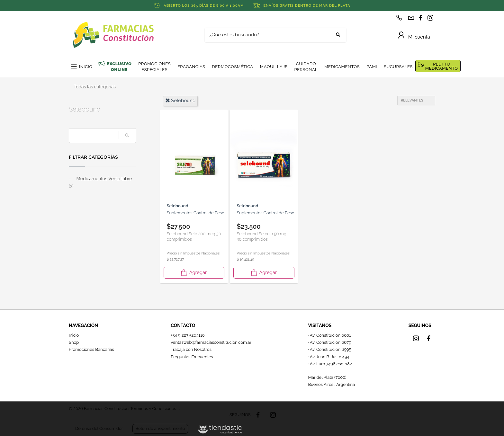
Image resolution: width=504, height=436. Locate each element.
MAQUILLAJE (274, 67)
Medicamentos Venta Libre (100, 182)
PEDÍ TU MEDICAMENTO (442, 66)
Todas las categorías (95, 87)
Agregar (193, 273)
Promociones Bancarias (91, 349)
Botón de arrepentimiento (160, 428)
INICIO (86, 67)
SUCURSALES (398, 67)
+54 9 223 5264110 (188, 335)
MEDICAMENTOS (342, 67)
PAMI (372, 67)
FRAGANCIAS (191, 67)
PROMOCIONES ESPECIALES (154, 67)
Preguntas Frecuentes (192, 357)
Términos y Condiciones (153, 409)
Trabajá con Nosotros (191, 349)
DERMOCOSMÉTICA (232, 67)
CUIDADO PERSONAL (306, 67)
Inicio (74, 335)
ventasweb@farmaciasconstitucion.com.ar (211, 342)
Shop (74, 342)
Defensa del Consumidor (99, 428)
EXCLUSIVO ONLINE (119, 67)
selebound (180, 101)
